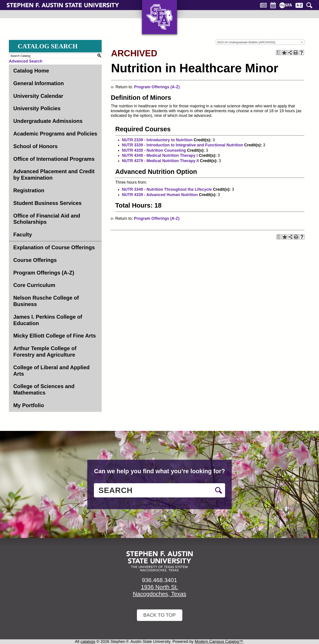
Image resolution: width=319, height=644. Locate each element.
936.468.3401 (159, 580)
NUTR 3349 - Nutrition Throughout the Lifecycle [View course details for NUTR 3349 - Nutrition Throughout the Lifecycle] (167, 189)
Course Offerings (35, 260)
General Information (39, 83)
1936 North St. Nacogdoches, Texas (160, 590)
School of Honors (35, 146)
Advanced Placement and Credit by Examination (54, 175)
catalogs (88, 642)
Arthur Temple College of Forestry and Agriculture (45, 351)
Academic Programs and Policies (55, 134)
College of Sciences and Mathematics (44, 389)
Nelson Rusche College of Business (46, 301)
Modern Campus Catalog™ (219, 642)
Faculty (23, 235)
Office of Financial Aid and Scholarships (47, 219)
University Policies (37, 108)
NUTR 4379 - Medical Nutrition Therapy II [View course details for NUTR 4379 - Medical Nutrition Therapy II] (160, 161)
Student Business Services (47, 203)
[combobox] (260, 42)
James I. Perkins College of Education (48, 320)
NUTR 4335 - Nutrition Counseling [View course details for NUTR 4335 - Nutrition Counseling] (154, 150)
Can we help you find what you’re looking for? (159, 471)
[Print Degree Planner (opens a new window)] (278, 53)
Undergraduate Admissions (48, 121)
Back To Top (159, 615)
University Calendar (38, 96)
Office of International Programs (54, 159)
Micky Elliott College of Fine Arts (55, 336)
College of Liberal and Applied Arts (51, 371)
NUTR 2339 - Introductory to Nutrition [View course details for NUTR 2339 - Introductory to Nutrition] (157, 140)
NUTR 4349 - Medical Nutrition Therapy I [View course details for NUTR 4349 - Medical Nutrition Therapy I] (160, 155)
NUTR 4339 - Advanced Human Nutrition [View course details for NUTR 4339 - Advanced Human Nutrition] (160, 195)
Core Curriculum (34, 285)
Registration (29, 190)
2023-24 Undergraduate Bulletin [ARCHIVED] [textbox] (246, 42)
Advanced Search (26, 61)
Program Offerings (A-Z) (44, 273)
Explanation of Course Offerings (54, 247)
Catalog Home (31, 71)
